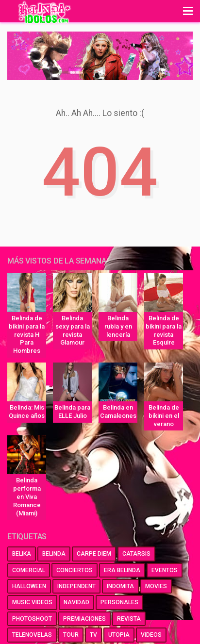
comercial (29, 570)
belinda (54, 554)
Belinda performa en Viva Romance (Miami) (27, 497)
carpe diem (94, 554)
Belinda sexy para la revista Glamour (73, 330)
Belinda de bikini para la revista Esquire (164, 330)
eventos (165, 570)
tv (93, 635)
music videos (32, 602)
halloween (29, 586)
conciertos (75, 570)
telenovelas (32, 635)
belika (22, 554)
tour (71, 635)
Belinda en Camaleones (118, 412)
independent (76, 586)
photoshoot (32, 619)
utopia (119, 635)
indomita (120, 586)
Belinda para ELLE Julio (72, 412)
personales (119, 602)
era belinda (122, 570)
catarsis (136, 554)
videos (151, 635)
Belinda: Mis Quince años (27, 412)
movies (156, 586)
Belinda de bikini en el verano (164, 416)
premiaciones (84, 619)
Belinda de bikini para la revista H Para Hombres (27, 335)
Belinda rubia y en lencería (118, 326)
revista (129, 619)
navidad (76, 602)
